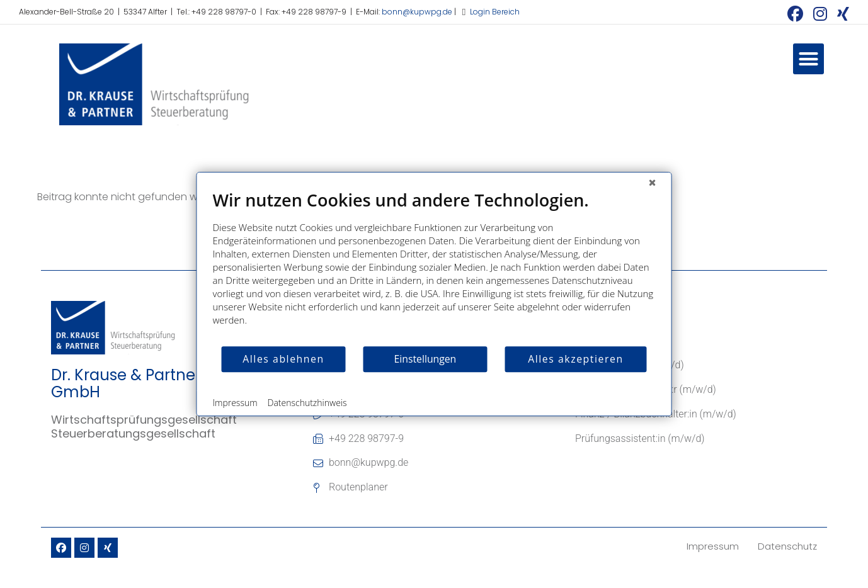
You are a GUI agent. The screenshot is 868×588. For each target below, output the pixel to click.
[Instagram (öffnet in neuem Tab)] (820, 14)
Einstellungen (425, 359)
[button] (809, 59)
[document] (434, 267)
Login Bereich (495, 12)
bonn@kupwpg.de (417, 12)
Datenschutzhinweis (307, 403)
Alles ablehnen (283, 359)
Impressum (235, 403)
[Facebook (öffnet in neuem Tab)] (795, 14)
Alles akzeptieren (575, 359)
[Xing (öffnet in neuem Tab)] (841, 14)
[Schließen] (653, 182)
